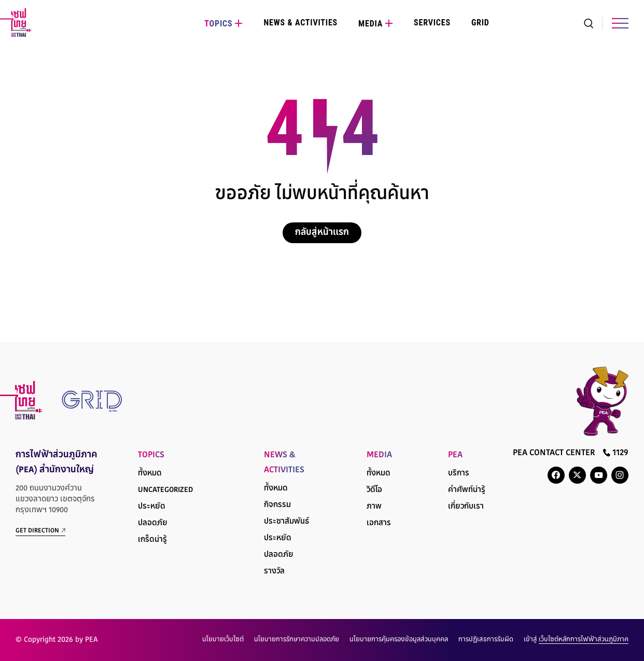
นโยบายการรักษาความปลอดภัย (297, 640)
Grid (480, 23)
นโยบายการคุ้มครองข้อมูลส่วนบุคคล (399, 640)
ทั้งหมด (150, 474)
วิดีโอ (374, 490)
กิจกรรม (277, 505)
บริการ (459, 474)
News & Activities (300, 23)
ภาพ (374, 507)
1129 (616, 453)
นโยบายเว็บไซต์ (223, 640)
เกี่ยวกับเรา (466, 507)
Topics (218, 24)
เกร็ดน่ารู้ (152, 540)
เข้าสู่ (576, 640)
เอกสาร (379, 523)
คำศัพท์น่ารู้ (467, 490)
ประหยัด (152, 507)
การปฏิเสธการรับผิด (486, 640)
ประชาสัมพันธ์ (286, 522)
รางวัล (274, 572)
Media (370, 24)
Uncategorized (165, 490)
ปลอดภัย (153, 523)
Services (432, 23)
